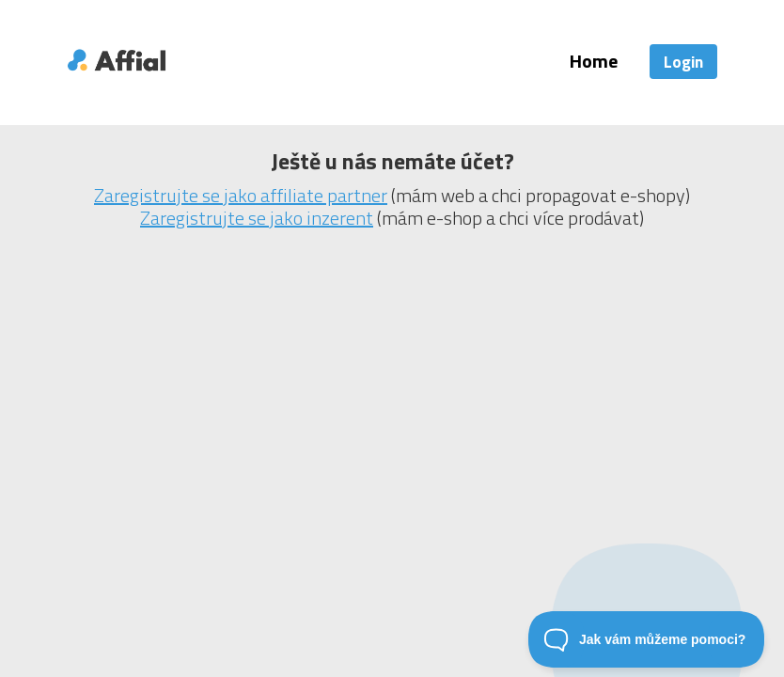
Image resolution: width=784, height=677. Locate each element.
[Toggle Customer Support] (647, 639)
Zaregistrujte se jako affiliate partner (241, 195)
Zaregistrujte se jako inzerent (257, 218)
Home (594, 61)
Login (683, 62)
